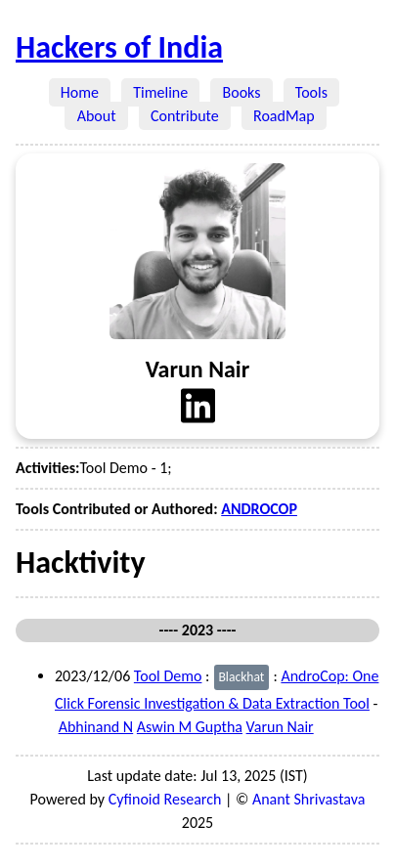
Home (80, 92)
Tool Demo (168, 676)
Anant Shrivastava (309, 799)
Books (241, 92)
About (96, 116)
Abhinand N (96, 727)
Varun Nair (280, 727)
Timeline (160, 92)
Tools (312, 92)
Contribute (185, 116)
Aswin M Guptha (190, 727)
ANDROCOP (259, 509)
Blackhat (241, 677)
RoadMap (284, 116)
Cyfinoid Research (165, 799)
